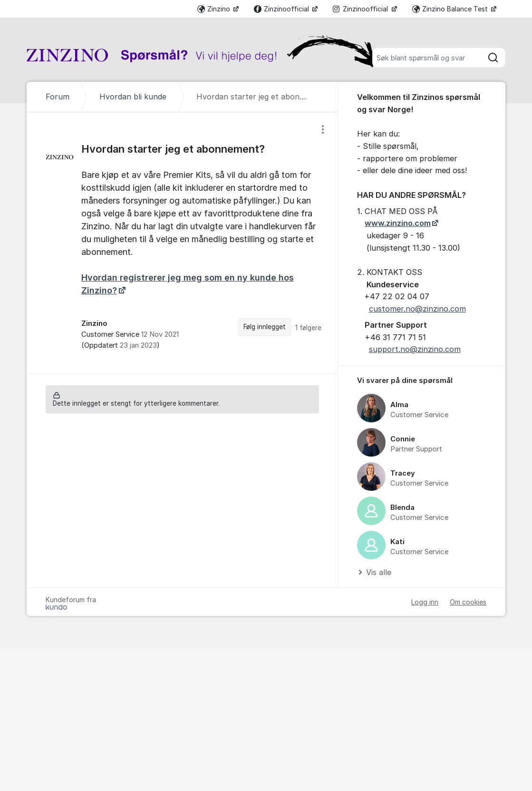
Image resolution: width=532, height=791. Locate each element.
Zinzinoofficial (282, 9)
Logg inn (425, 602)
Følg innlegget (265, 327)
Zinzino (215, 9)
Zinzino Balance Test (451, 9)
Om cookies (468, 602)
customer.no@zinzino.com (417, 309)
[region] (182, 242)
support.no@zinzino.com (415, 349)
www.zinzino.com (398, 223)
